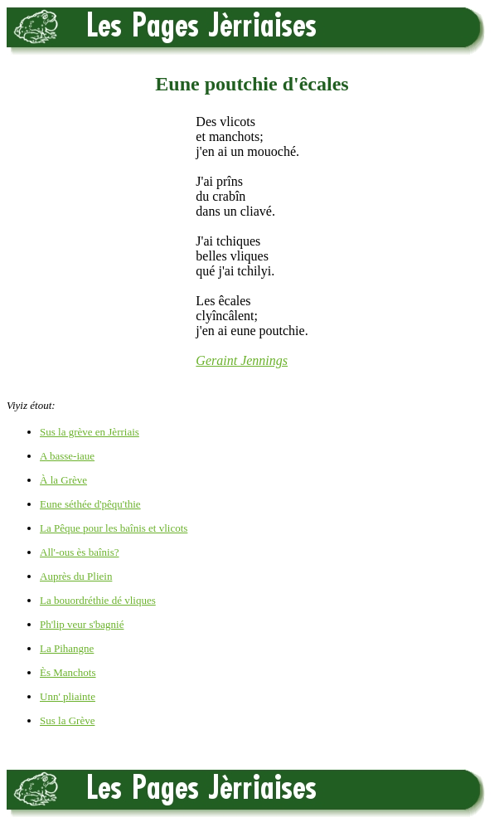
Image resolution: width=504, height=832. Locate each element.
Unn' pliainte (68, 696)
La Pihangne (67, 648)
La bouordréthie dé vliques (98, 600)
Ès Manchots (68, 672)
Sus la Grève (67, 720)
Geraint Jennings (242, 360)
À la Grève (63, 480)
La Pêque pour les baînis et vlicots (114, 528)
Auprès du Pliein (76, 576)
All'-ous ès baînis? (80, 552)
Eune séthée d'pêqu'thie (90, 504)
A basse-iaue (67, 456)
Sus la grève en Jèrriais (90, 432)
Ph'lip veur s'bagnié (82, 624)
